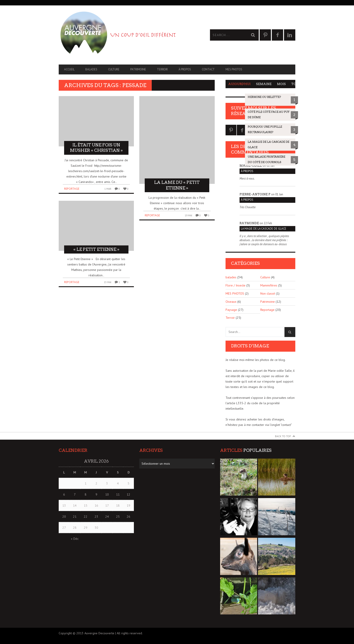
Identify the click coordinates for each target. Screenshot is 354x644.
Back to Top (283, 436)
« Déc (75, 539)
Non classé (268, 293)
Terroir (162, 69)
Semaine (264, 84)
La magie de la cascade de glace (264, 229)
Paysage (231, 310)
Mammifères (269, 285)
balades (91, 69)
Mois (281, 84)
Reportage (72, 189)
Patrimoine (138, 69)
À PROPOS (185, 69)
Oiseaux (231, 302)
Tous (296, 84)
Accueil (69, 69)
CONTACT (208, 69)
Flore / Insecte (235, 285)
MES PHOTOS (234, 69)
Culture (114, 69)
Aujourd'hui (239, 84)
